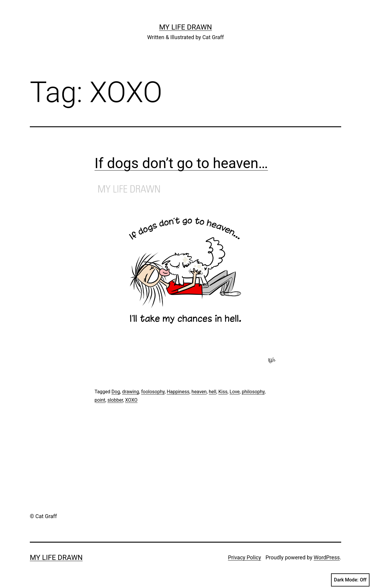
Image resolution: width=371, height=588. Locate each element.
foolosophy (153, 392)
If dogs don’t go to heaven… (181, 163)
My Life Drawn (185, 27)
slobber (115, 400)
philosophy (253, 392)
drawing (131, 392)
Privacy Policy (244, 557)
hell (212, 392)
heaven (199, 392)
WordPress (327, 557)
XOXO (132, 400)
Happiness (178, 392)
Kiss (223, 392)
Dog (116, 392)
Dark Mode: (350, 580)
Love (235, 392)
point (100, 400)
